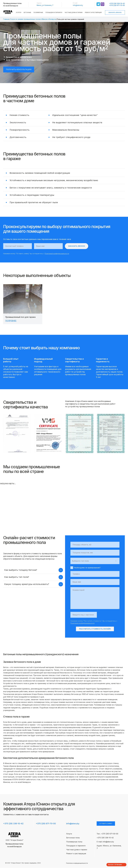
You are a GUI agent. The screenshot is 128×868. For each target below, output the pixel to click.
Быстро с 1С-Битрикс (115, 865)
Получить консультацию (19, 70)
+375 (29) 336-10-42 (117, 3)
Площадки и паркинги (54, 12)
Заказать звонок (115, 12)
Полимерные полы (74, 842)
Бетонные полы (73, 838)
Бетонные (27, 12)
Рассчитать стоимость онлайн (95, 629)
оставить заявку (106, 824)
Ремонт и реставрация (93, 12)
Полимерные (38, 12)
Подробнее (12, 321)
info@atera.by (78, 5)
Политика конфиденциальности (77, 863)
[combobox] (95, 561)
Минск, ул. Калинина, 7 (45, 5)
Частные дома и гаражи (74, 12)
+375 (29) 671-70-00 (117, 5)
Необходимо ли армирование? (85, 568)
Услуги (19, 12)
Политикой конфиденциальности (57, 254)
